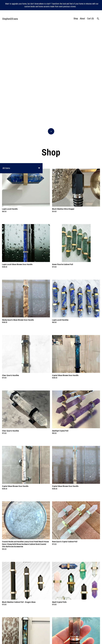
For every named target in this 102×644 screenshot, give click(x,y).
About (82, 18)
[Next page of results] (63, 634)
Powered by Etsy (25, 640)
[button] (21, 68)
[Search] (98, 19)
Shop (76, 18)
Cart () (90, 18)
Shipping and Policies (90, 640)
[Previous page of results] (39, 634)
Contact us (76, 640)
